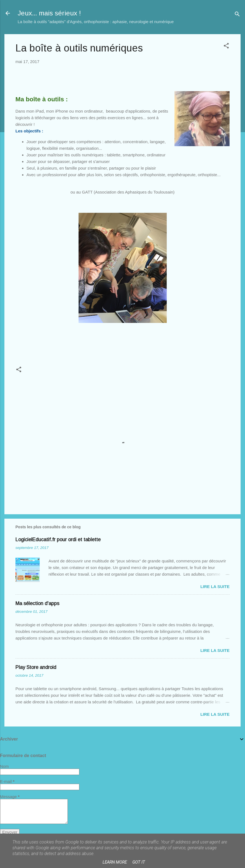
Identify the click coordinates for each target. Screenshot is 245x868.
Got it (139, 862)
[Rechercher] (237, 15)
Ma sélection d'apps (37, 603)
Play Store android (36, 667)
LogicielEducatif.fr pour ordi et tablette (58, 540)
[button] (226, 47)
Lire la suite (215, 587)
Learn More (115, 862)
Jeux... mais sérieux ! (49, 13)
